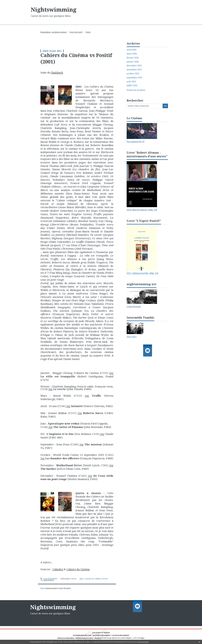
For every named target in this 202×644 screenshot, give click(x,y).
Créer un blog (96, 632)
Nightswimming (54, 9)
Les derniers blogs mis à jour (82, 635)
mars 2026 (132, 54)
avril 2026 (132, 50)
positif (105, 579)
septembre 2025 (135, 78)
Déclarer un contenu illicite (66, 638)
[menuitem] (54, 32)
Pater (88, 32)
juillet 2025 (132, 85)
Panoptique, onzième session (53, 32)
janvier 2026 (133, 62)
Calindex (58, 569)
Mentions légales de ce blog (84, 638)
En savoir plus (143, 642)
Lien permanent (49, 579)
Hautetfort (107, 632)
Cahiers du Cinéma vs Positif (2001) (76, 58)
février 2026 (133, 58)
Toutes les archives (136, 90)
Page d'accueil (76, 32)
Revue (74, 579)
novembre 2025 (134, 70)
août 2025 (131, 82)
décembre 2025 (134, 66)
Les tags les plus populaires (121, 635)
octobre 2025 (133, 74)
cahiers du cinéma (93, 579)
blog (142, 638)
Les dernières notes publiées (102, 635)
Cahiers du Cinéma (78, 569)
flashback (57, 72)
